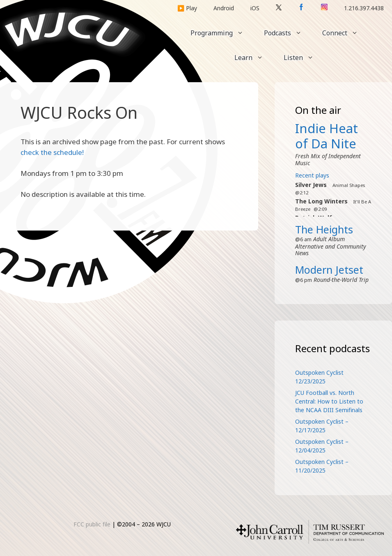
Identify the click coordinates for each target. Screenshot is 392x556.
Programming (222, 33)
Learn (254, 58)
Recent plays (312, 175)
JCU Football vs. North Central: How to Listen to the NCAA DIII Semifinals (329, 401)
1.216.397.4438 (364, 8)
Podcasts (288, 33)
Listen (304, 58)
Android (224, 8)
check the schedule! (52, 152)
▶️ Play (187, 8)
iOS (255, 8)
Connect (345, 33)
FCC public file (92, 524)
